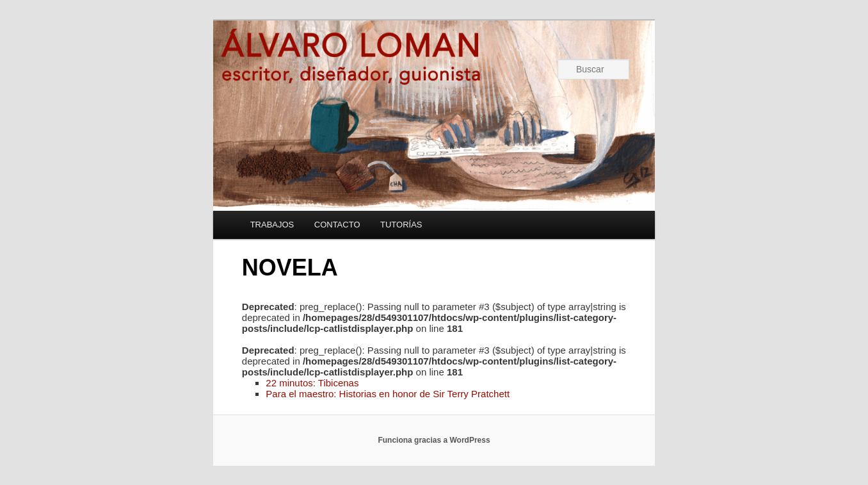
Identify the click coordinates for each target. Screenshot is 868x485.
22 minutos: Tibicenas (312, 383)
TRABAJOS (272, 225)
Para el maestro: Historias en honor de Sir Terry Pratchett (388, 394)
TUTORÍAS (401, 225)
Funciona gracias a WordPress (434, 440)
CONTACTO (337, 225)
